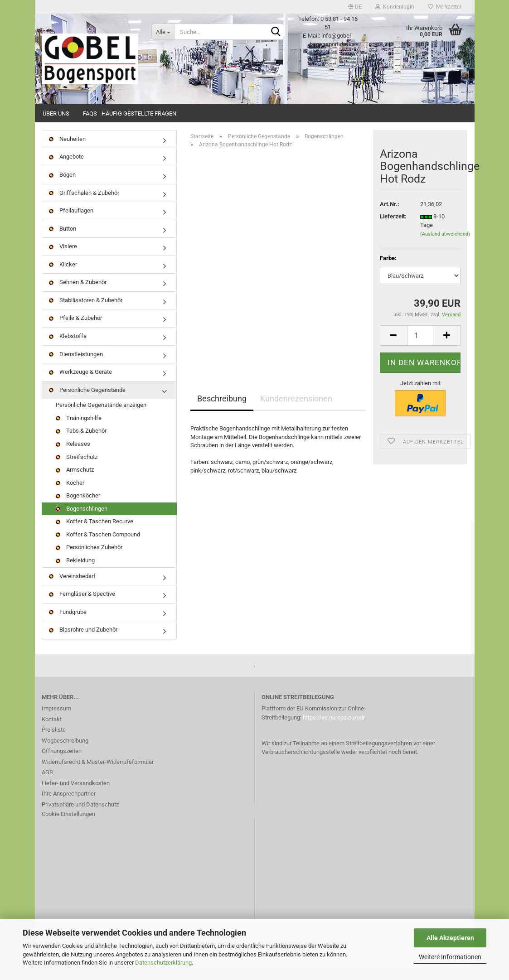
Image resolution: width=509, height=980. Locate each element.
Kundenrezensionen (296, 411)
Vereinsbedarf (72, 589)
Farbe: (388, 271)
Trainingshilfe (79, 431)
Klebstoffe (68, 349)
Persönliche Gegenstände (87, 403)
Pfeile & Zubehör (75, 331)
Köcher (70, 495)
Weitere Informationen (450, 957)
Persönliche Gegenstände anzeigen (101, 418)
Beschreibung (222, 411)
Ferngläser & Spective (82, 606)
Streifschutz (77, 470)
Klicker (63, 277)
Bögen (62, 187)
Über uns (56, 113)
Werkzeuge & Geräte (80, 384)
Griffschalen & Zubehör (84, 205)
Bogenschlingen (82, 521)
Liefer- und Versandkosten (76, 796)
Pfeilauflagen (71, 223)
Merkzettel (444, 7)
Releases (73, 456)
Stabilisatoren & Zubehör (86, 313)
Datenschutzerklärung (163, 963)
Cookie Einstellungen (68, 827)
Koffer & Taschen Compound (98, 547)
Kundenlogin (395, 7)
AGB (47, 785)
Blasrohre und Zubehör (83, 642)
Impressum (56, 721)
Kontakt (52, 732)
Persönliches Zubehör (89, 560)
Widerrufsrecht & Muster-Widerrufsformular (98, 775)
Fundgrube (68, 625)
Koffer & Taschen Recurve (95, 534)
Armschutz (75, 482)
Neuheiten (67, 152)
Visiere (63, 259)
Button (63, 241)
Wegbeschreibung (65, 753)
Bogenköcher (78, 508)
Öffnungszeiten (62, 764)
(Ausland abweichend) (445, 247)
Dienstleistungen (76, 367)
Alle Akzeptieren (450, 938)
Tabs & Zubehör (81, 444)
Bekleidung (75, 573)
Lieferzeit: (393, 229)
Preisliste (54, 742)
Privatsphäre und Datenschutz (80, 817)
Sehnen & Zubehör (78, 295)
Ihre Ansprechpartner (69, 806)
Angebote (66, 170)
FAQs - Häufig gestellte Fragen (130, 113)
